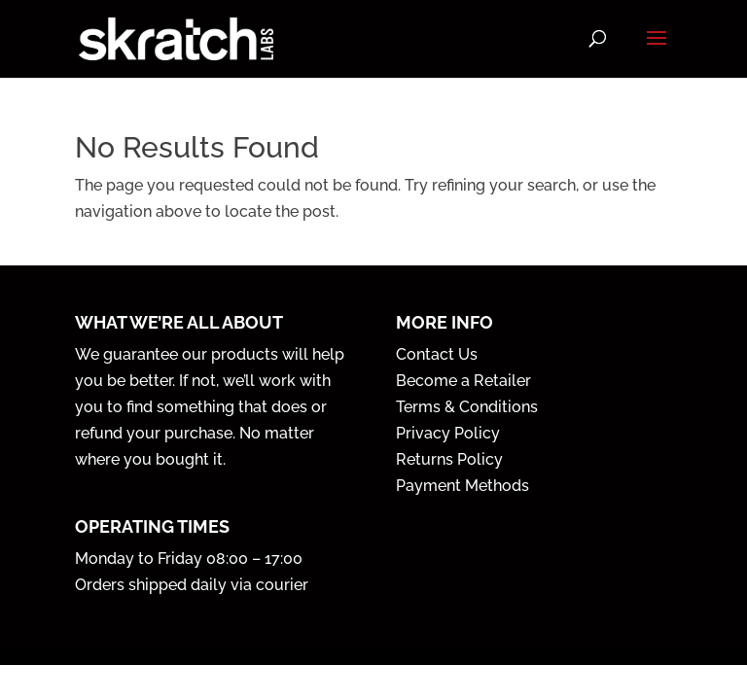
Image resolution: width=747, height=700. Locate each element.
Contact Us (437, 354)
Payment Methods (462, 486)
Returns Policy (449, 459)
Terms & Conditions (467, 407)
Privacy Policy (448, 433)
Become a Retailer (463, 381)
